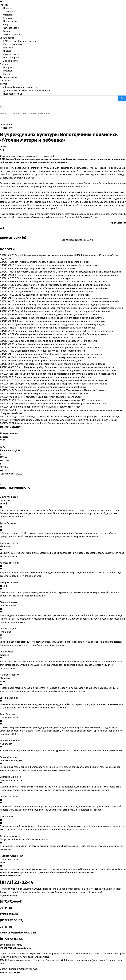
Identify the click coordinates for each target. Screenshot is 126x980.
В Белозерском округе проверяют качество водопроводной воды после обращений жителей (63, 285)
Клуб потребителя (13, 44)
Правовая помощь (13, 94)
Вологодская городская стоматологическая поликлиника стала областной (53, 377)
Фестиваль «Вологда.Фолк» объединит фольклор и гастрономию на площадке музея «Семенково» (66, 420)
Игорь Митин (7, 816)
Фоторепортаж (11, 28)
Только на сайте (12, 35)
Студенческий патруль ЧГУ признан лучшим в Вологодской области (50, 351)
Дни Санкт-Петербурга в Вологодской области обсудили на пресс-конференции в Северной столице (67, 417)
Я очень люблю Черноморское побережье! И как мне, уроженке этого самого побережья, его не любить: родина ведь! (61, 751)
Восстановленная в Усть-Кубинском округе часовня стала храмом (48, 338)
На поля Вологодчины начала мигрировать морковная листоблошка (50, 387)
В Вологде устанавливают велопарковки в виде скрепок (44, 278)
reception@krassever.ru (94, 960)
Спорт (6, 25)
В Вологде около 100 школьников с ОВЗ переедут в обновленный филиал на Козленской (61, 380)
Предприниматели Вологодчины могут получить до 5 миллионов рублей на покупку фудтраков (64, 331)
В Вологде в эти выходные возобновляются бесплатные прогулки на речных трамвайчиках (62, 282)
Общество (8, 15)
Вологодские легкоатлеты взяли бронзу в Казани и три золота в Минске (52, 262)
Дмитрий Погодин (9, 583)
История (8, 67)
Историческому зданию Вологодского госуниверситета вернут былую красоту (55, 357)
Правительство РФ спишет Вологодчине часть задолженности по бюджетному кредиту (60, 324)
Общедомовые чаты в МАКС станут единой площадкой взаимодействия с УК (54, 292)
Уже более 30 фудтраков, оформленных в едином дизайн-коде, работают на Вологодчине (61, 403)
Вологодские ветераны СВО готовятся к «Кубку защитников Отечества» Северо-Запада (60, 364)
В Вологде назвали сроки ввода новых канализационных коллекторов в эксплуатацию (60, 321)
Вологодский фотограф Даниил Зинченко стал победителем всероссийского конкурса (59, 423)
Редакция (8, 71)
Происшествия (11, 21)
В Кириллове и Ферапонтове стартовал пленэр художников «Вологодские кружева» (59, 265)
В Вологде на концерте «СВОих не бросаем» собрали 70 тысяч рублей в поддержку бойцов (62, 305)
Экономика (9, 11)
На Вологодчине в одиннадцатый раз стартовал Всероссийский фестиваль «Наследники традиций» (66, 275)
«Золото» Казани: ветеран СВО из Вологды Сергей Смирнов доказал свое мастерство (59, 354)
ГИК (2, 963)
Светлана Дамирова (10, 797)
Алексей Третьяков (10, 563)
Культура (8, 18)
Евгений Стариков (9, 698)
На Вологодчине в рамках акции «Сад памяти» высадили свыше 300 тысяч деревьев (58, 400)
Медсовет (8, 48)
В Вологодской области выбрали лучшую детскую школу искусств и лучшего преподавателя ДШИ (65, 371)
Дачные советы (11, 54)
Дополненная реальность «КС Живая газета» (27, 90)
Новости (8, 128)
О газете (4, 969)
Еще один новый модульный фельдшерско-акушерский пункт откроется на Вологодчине (61, 384)
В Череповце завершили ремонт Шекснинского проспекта (45, 268)
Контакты (8, 74)
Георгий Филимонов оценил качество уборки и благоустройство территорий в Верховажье (62, 311)
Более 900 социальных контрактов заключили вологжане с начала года (52, 295)
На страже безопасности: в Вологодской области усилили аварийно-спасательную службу (62, 298)
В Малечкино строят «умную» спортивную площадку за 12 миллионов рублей (55, 328)
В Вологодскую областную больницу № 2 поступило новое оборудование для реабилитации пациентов (69, 272)
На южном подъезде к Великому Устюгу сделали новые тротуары (48, 397)
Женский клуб (11, 61)
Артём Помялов (8, 523)
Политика (8, 8)
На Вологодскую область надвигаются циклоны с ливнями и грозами (51, 344)
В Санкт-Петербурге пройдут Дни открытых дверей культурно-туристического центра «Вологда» (65, 367)
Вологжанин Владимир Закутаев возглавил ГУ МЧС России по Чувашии (51, 394)
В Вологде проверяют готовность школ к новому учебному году (47, 407)
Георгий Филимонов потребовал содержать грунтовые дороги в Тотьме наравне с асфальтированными (69, 308)
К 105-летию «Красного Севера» (20, 41)
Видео (6, 31)
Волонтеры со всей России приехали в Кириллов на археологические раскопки (56, 341)
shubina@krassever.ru (11, 945)
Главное (8, 125)
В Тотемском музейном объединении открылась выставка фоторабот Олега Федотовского (61, 334)
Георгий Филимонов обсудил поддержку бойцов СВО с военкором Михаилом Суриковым (61, 390)
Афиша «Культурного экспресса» (20, 87)
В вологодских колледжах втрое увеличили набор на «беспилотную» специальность (59, 348)
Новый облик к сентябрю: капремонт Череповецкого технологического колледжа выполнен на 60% (67, 301)
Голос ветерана (11, 58)
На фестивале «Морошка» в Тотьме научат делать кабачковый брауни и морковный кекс (61, 288)
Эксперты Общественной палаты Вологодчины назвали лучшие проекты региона (57, 315)
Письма (7, 51)
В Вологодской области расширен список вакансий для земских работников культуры (60, 318)
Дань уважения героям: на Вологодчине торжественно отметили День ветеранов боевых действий (66, 374)
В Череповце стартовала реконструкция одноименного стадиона (49, 361)
